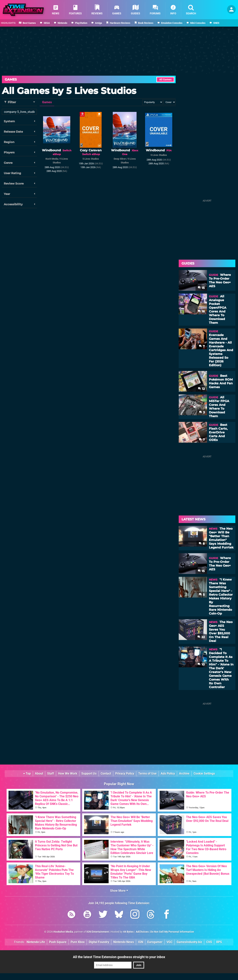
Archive (184, 773)
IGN (141, 942)
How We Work (68, 773)
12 (201, 389)
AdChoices (142, 932)
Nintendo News (124, 942)
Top (27, 773)
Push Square (58, 942)
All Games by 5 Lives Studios (69, 91)
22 (201, 637)
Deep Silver (120, 159)
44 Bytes (128, 932)
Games (11, 79)
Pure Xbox (78, 942)
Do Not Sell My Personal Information (172, 932)
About (39, 773)
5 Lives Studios (91, 159)
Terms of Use (147, 773)
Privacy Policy (125, 773)
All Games (165, 80)
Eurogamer (155, 942)
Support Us (89, 773)
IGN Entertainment (98, 932)
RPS (219, 942)
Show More (119, 891)
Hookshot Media (63, 932)
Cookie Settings (204, 773)
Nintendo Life (36, 942)
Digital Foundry (99, 942)
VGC (170, 942)
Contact (106, 773)
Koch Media (52, 159)
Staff (51, 773)
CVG (209, 942)
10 (201, 664)
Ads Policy (168, 773)
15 (201, 288)
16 (201, 311)
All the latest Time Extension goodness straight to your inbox (119, 957)
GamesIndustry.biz (189, 942)
